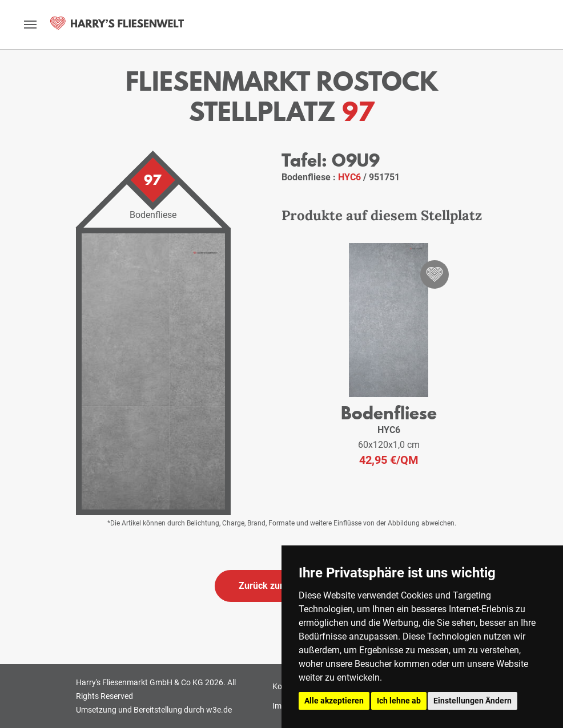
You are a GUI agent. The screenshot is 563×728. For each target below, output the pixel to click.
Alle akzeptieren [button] (334, 701)
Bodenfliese (389, 413)
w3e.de (219, 710)
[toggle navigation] (30, 25)
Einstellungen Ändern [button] (472, 701)
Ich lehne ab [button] (399, 701)
